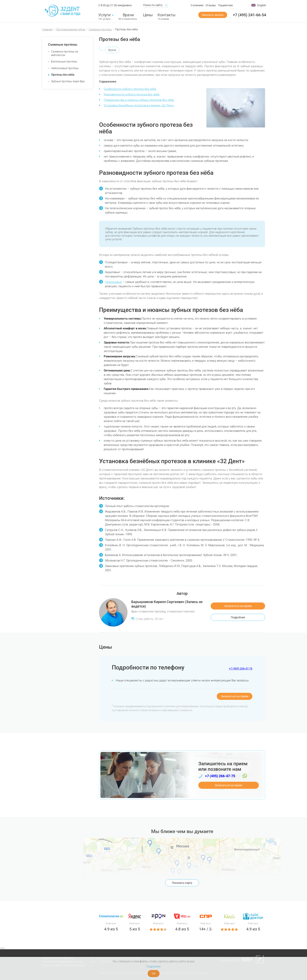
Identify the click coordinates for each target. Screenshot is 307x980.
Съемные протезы (100, 29)
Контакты (167, 15)
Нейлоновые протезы (65, 68)
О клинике (197, 5)
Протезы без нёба (63, 75)
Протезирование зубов (70, 29)
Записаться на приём (238, 606)
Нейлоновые (113, 282)
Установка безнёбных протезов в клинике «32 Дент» (139, 105)
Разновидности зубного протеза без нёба (132, 94)
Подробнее (238, 617)
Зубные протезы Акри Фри (68, 81)
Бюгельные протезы (64, 62)
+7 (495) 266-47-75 (220, 776)
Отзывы (211, 5)
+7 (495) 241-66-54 (249, 15)
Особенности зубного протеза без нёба (130, 89)
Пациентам (225, 5)
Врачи (128, 15)
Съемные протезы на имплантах (65, 53)
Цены (148, 15)
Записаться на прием (228, 785)
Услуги (106, 15)
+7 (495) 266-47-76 (241, 668)
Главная (47, 29)
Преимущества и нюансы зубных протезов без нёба (139, 100)
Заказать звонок (213, 15)
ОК (154, 974)
